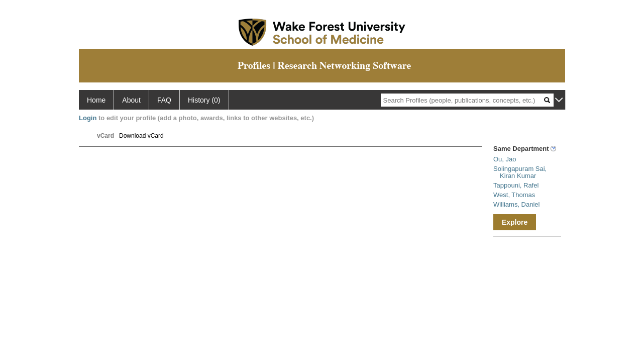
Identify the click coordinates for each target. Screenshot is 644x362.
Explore (515, 222)
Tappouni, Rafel (516, 185)
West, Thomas (514, 195)
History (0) (204, 100)
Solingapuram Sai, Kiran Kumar (520, 172)
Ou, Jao (505, 159)
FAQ (164, 100)
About (131, 100)
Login (88, 118)
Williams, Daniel (516, 204)
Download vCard (141, 136)
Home (96, 100)
